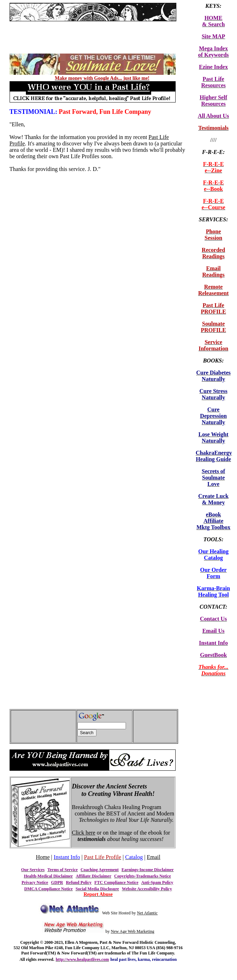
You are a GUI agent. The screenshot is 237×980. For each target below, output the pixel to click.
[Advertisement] (93, 24)
